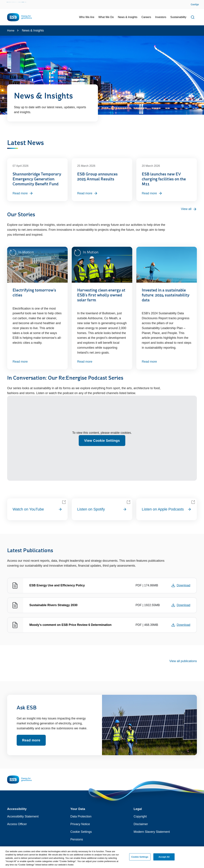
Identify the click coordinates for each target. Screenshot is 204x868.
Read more (20, 362)
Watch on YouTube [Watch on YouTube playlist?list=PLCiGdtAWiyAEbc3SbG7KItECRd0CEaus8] (37, 509)
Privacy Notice (80, 824)
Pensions (77, 839)
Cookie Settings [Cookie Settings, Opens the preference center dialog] (140, 858)
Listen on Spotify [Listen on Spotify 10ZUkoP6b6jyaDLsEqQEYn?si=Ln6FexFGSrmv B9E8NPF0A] (102, 509)
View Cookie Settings (102, 441)
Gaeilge (195, 4)
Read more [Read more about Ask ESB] (31, 740)
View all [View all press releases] (189, 209)
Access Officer (17, 824)
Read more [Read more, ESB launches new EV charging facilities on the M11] (152, 193)
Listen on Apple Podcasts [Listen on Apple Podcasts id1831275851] (167, 509)
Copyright (140, 816)
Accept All (164, 858)
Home (11, 31)
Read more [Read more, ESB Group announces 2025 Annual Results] (87, 193)
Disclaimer (141, 824)
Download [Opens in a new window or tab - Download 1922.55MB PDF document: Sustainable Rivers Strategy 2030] (181, 605)
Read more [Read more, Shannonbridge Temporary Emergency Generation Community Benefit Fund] (23, 193)
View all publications (183, 661)
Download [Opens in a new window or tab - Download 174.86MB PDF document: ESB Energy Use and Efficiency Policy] (181, 585)
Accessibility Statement (23, 816)
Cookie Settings (81, 832)
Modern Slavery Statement (152, 832)
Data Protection (81, 816)
